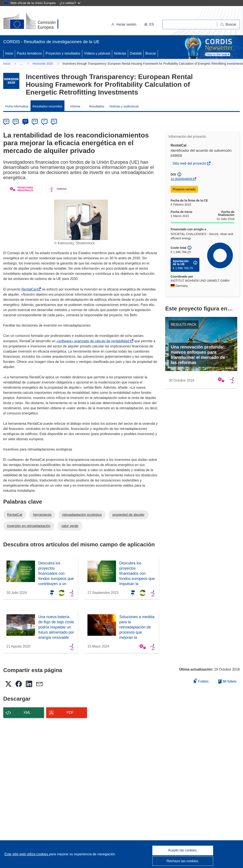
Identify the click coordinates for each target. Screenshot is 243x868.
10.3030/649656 (181, 179)
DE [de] (6, 121)
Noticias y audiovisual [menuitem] (124, 106)
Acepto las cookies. (183, 850)
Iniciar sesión (124, 24)
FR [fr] (35, 121)
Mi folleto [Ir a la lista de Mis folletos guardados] (227, 681)
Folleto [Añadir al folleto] (201, 681)
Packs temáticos (29, 53)
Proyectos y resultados (63, 53)
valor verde (70, 526)
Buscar (151, 53)
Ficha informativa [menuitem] (17, 106)
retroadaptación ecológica (82, 515)
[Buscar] (228, 24)
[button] (149, 24)
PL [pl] (54, 121)
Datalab (136, 53)
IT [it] (44, 121)
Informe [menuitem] (75, 106)
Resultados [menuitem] (97, 106)
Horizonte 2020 (43, 64)
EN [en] (16, 121)
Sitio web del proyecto (190, 164)
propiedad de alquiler (128, 515)
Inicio (9, 53)
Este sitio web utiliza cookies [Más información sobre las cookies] (27, 854)
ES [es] (25, 121)
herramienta (42, 515)
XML (27, 713)
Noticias (120, 53)
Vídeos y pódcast (97, 53)
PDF (70, 713)
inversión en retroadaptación (29, 526)
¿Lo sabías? (70, 3)
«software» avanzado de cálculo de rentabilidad (93, 341)
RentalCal (30, 289)
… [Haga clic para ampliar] (21, 63)
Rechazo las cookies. (183, 861)
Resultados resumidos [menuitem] (48, 106)
